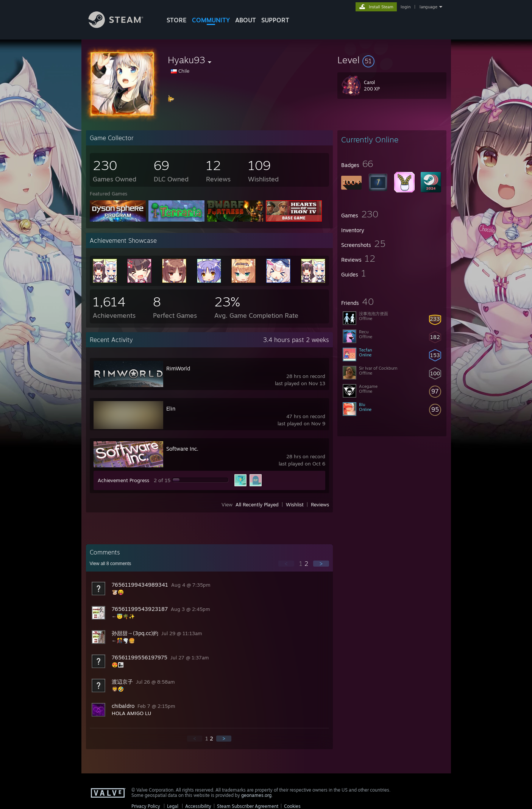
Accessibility (198, 806)
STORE (177, 20)
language (428, 7)
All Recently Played (257, 504)
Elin (171, 408)
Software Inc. (182, 449)
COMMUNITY (211, 20)
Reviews (320, 504)
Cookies (292, 806)
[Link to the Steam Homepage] (122, 26)
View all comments (111, 564)
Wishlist (295, 504)
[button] (392, 60)
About (246, 20)
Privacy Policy (146, 806)
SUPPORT (275, 20)
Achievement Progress (123, 480)
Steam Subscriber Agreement (248, 806)
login (406, 7)
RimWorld (178, 368)
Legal (173, 806)
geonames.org (256, 795)
